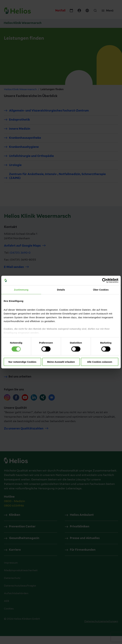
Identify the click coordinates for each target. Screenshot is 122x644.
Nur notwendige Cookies (22, 362)
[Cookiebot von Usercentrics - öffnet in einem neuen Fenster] (104, 280)
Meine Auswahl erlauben (61, 362)
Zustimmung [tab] (21, 290)
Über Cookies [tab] (101, 290)
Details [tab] (61, 290)
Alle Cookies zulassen (100, 362)
